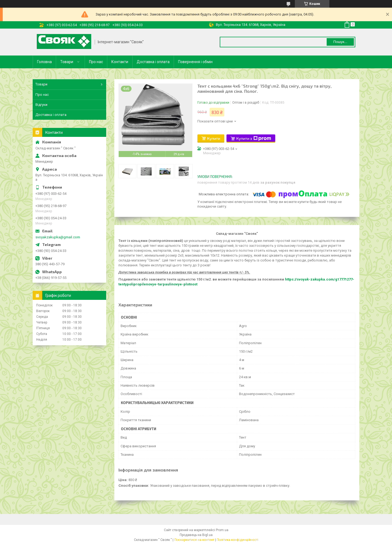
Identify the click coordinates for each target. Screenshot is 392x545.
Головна (44, 62)
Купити (214, 138)
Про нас (96, 62)
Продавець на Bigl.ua (196, 535)
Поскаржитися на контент (194, 540)
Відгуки (41, 105)
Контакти (120, 62)
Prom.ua (222, 530)
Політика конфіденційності (238, 540)
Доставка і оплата (153, 62)
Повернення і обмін (195, 62)
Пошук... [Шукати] (340, 42)
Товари (67, 62)
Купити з (254, 138)
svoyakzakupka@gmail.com (58, 237)
